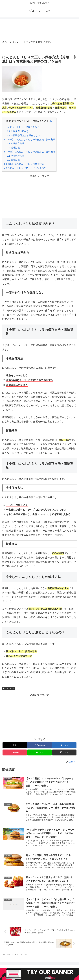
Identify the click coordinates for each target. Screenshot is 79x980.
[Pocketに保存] (15, 752)
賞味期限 (13, 148)
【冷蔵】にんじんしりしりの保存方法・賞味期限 (29, 140)
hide (50, 121)
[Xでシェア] (15, 745)
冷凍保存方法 (16, 156)
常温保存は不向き (18, 131)
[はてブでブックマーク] (64, 745)
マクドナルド (9, 688)
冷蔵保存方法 (16, 144)
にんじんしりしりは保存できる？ (21, 127)
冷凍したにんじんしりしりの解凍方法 (24, 164)
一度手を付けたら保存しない (24, 135)
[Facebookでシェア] (39, 745)
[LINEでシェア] (39, 752)
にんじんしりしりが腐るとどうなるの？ (25, 168)
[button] (64, 752)
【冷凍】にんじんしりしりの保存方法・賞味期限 (29, 152)
